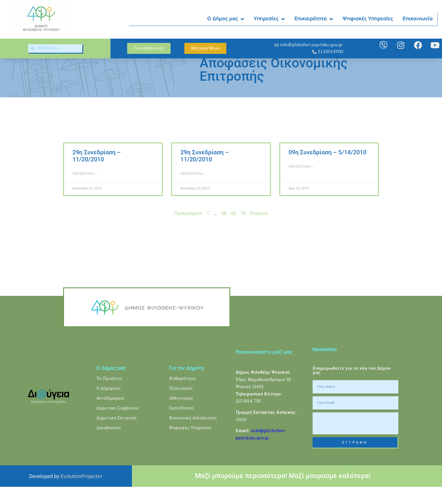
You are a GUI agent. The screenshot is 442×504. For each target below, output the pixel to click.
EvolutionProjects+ (82, 493)
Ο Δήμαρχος (109, 405)
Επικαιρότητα (314, 19)
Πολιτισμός (181, 405)
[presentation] (355, 440)
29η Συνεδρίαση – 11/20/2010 (97, 173)
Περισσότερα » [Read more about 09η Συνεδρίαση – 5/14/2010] (301, 184)
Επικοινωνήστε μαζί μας (264, 369)
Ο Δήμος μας (226, 19)
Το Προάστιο (109, 395)
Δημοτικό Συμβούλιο (118, 425)
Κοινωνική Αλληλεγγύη (193, 435)
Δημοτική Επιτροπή (116, 435)
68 (224, 231)
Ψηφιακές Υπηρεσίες (368, 19)
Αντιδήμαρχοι (110, 415)
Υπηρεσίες (269, 19)
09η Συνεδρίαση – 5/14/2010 (328, 170)
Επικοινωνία (418, 19)
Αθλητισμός (181, 415)
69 (233, 231)
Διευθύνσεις (109, 444)
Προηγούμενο (188, 231)
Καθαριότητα (182, 395)
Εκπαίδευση (181, 425)
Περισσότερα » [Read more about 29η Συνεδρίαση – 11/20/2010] (85, 191)
